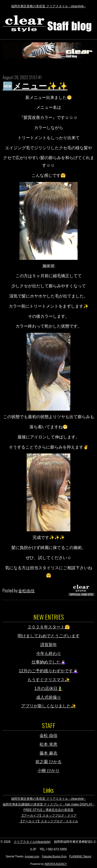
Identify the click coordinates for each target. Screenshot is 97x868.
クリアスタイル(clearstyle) (32, 842)
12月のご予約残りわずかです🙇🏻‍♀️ (49, 671)
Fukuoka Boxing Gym (54, 856)
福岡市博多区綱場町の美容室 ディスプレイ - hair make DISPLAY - (48, 804)
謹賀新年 (49, 645)
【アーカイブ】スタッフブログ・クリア (49, 816)
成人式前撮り (49, 697)
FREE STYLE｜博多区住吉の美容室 (48, 810)
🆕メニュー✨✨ (35, 86)
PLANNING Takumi (80, 856)
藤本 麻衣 (48, 753)
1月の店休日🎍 (48, 689)
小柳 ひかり (48, 771)
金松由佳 (26, 591)
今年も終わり (49, 653)
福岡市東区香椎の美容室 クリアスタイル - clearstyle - (48, 6)
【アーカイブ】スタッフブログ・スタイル (49, 821)
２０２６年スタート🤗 (49, 627)
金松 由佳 (48, 735)
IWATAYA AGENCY (56, 864)
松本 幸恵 (48, 744)
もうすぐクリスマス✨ (49, 680)
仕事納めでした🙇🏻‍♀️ (49, 662)
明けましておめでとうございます (49, 636)
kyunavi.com (32, 856)
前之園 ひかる (48, 762)
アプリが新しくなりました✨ (49, 706)
